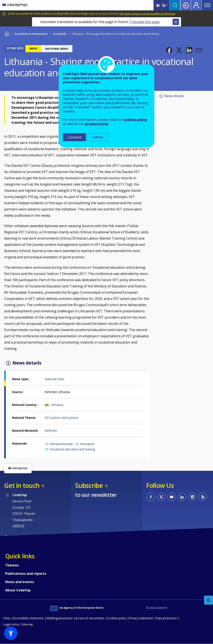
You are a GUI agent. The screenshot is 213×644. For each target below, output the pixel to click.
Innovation (87, 444)
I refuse (97, 137)
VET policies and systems (62, 418)
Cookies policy (117, 618)
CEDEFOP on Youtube (172, 497)
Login (186, 5)
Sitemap (28, 624)
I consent (74, 137)
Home (7, 33)
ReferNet (51, 431)
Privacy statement (141, 618)
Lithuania (57, 405)
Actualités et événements (31, 34)
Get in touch (22, 485)
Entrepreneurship (61, 444)
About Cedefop (18, 590)
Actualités (60, 34)
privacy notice (97, 124)
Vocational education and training (72, 449)
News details (174, 96)
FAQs (7, 618)
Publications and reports (26, 574)
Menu (207, 5)
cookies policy (135, 120)
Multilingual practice (59, 618)
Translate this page (144, 22)
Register (196, 5)
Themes (12, 565)
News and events (20, 582)
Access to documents (90, 618)
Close (176, 22)
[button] (169, 50)
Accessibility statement (28, 618)
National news (54, 379)
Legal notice (11, 624)
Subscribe (89, 485)
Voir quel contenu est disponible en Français (147, 14)
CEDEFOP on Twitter (161, 497)
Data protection (166, 618)
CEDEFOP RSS (203, 497)
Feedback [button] (209, 600)
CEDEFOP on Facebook (151, 497)
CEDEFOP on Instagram (192, 497)
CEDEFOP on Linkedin (182, 497)
